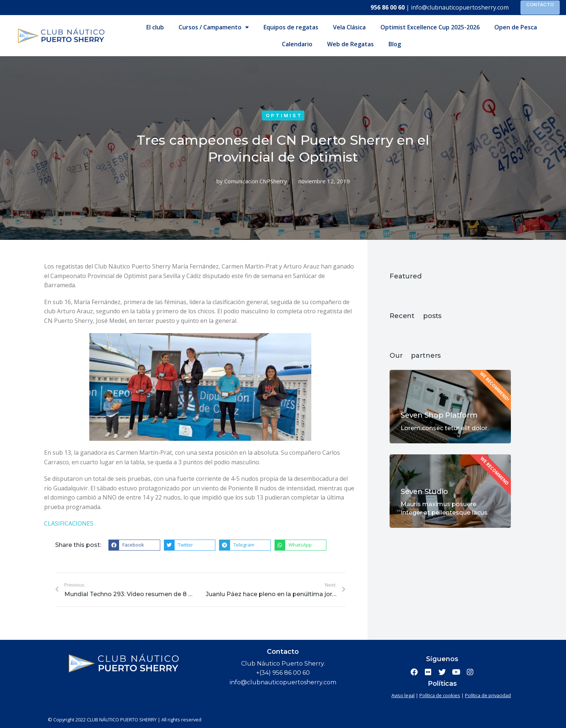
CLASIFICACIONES (69, 523)
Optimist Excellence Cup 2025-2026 (430, 27)
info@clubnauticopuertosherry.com (460, 7)
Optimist (284, 115)
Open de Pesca (516, 27)
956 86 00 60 (388, 7)
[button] (134, 545)
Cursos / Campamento (214, 27)
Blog (395, 44)
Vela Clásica (349, 27)
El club (155, 27)
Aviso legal (403, 695)
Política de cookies (440, 695)
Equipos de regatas (291, 27)
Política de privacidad (488, 695)
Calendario (297, 44)
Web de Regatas (350, 44)
